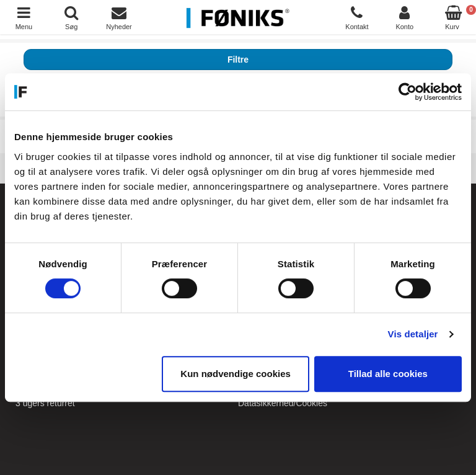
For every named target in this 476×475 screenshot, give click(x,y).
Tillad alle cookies (388, 374)
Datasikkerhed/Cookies (283, 403)
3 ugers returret (45, 403)
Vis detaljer (413, 334)
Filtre (238, 60)
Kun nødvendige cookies (236, 374)
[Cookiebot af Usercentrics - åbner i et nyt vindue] (408, 92)
